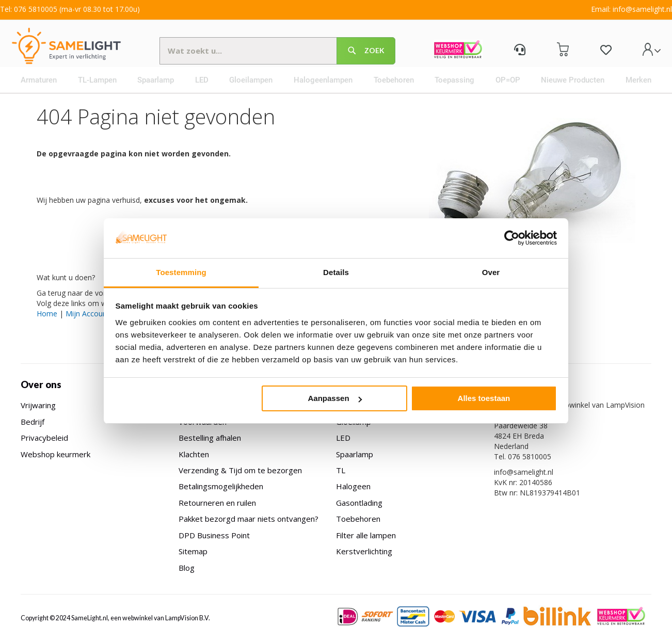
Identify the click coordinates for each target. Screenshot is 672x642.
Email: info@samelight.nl (631, 9)
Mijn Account (87, 324)
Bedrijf (33, 422)
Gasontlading (359, 503)
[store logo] (74, 49)
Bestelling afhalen (210, 438)
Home (47, 324)
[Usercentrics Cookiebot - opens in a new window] (512, 238)
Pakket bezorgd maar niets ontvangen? (249, 519)
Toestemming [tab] (181, 272)
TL (341, 470)
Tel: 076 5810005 (29, 9)
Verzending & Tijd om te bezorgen (240, 470)
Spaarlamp (355, 454)
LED (343, 438)
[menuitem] (42, 91)
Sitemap (193, 551)
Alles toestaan (484, 398)
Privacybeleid (44, 438)
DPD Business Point (214, 535)
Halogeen (353, 486)
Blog (187, 568)
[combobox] (279, 54)
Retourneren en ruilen (217, 503)
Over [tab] (491, 272)
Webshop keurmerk (55, 454)
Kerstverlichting (364, 551)
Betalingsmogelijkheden (221, 486)
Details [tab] (336, 272)
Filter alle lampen (366, 535)
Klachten (194, 454)
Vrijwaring (38, 405)
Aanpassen (335, 398)
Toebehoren (358, 519)
